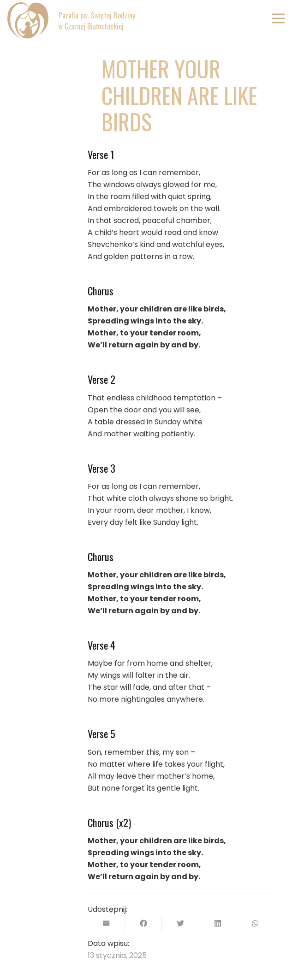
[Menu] (278, 18)
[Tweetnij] (181, 923)
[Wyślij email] (106, 923)
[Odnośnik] (28, 21)
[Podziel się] (144, 923)
